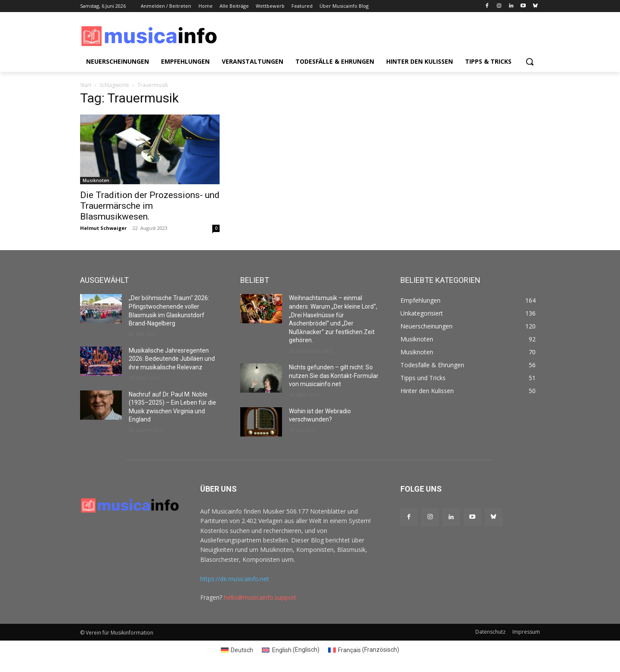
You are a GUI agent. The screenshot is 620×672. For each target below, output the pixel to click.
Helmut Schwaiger (103, 228)
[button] (530, 62)
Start (86, 85)
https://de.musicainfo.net (235, 579)
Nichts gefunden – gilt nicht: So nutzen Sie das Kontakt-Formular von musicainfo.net (334, 376)
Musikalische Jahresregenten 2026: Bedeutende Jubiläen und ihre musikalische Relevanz (172, 359)
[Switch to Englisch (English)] (291, 650)
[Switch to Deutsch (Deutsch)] (237, 650)
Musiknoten (96, 180)
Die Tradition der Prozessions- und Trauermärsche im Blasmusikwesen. (150, 206)
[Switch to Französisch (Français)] (364, 650)
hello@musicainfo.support (260, 597)
